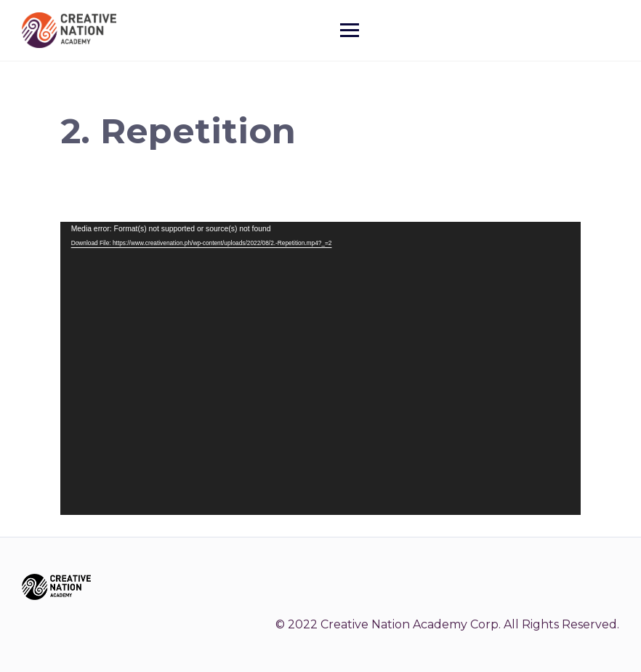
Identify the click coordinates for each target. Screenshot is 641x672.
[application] (321, 368)
